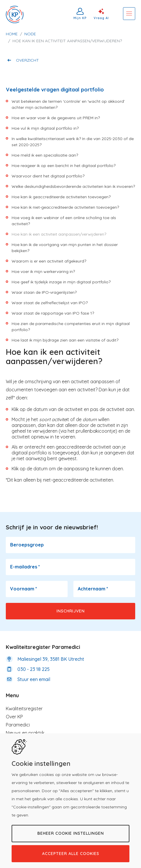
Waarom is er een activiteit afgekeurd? (49, 261)
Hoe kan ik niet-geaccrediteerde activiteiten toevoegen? (65, 207)
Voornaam (24, 589)
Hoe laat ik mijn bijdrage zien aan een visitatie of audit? (65, 340)
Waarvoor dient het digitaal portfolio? (48, 176)
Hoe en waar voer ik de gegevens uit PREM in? (56, 118)
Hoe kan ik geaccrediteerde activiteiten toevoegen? (61, 197)
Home (12, 34)
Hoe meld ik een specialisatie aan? (45, 155)
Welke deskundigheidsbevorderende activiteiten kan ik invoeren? (73, 186)
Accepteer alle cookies (71, 854)
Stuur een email (34, 679)
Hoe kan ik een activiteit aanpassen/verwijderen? (59, 234)
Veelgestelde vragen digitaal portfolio (55, 90)
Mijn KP (80, 18)
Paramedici (18, 725)
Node (30, 34)
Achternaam (93, 589)
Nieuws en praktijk (25, 733)
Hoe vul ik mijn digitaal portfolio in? (45, 128)
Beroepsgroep (27, 545)
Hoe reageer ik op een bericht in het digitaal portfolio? (64, 166)
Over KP (14, 717)
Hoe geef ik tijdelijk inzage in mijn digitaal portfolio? (61, 282)
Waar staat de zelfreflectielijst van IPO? (50, 303)
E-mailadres (25, 567)
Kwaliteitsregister (24, 709)
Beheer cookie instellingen (71, 833)
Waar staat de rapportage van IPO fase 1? (53, 313)
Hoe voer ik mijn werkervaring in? (43, 271)
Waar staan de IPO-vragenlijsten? (44, 292)
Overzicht (27, 60)
